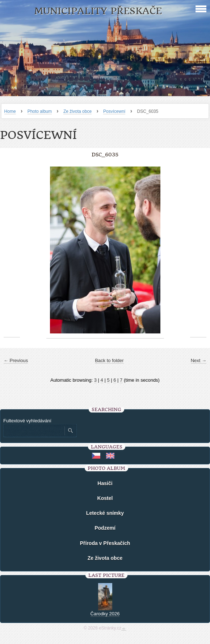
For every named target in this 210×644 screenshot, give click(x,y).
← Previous (16, 360)
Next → (199, 360)
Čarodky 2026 (105, 614)
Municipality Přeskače (98, 11)
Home (10, 111)
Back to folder (109, 360)
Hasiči (105, 483)
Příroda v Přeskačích (105, 543)
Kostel (105, 498)
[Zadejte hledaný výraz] (34, 431)
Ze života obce (77, 111)
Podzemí (105, 528)
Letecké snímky (105, 513)
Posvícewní (114, 111)
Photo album (40, 111)
